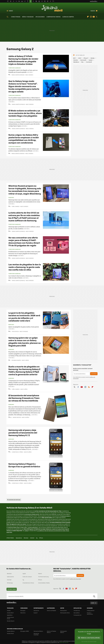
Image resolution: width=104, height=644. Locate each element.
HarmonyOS (83, 60)
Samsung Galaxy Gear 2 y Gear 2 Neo (18, 527)
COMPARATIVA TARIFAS (53, 17)
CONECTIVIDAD (16, 17)
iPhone (41, 538)
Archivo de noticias (15, 500)
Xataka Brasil (10, 633)
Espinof (36, 613)
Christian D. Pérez (18, 452)
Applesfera (10, 615)
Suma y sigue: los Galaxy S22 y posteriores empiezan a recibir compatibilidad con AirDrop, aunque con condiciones (24, 139)
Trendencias (77, 610)
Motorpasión (64, 610)
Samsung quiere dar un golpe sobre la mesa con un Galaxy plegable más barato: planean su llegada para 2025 (25, 342)
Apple (24, 574)
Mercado (11, 325)
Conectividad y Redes (44, 583)
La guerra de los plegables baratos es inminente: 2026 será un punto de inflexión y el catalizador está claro (24, 317)
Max (82, 62)
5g (37, 538)
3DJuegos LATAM (25, 631)
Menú (11, 11)
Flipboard (88, 17)
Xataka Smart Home (10, 618)
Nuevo (93, 11)
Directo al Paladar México (52, 632)
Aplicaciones (10, 577)
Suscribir (94, 374)
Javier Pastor (17, 417)
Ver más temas (12, 589)
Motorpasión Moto (65, 613)
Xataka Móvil (52, 8)
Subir (93, 603)
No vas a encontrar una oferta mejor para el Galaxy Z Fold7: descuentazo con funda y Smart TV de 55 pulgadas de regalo (24, 241)
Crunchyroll (89, 62)
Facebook (78, 387)
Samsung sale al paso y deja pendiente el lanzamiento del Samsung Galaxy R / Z (23, 433)
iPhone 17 (86, 58)
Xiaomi (40, 574)
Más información (64, 642)
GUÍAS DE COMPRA (68, 17)
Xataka (9, 610)
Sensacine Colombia (36, 634)
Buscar (94, 596)
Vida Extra (23, 613)
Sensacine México (38, 631)
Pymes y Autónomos (90, 613)
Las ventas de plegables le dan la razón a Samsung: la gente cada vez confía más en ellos (25, 267)
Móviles (93, 58)
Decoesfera (77, 613)
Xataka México (11, 631)
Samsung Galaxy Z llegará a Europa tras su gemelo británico (24, 465)
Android (32, 538)
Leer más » (30, 72)
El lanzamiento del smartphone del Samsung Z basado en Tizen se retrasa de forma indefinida (24, 398)
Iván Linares (16, 206)
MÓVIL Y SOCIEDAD (28, 17)
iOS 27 (80, 58)
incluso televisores (33, 527)
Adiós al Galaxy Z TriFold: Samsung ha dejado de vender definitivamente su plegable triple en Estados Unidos (23, 60)
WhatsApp (10, 583)
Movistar (76, 60)
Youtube (94, 17)
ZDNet (26, 531)
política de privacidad (75, 579)
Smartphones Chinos (28, 583)
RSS (89, 387)
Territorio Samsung (15, 68)
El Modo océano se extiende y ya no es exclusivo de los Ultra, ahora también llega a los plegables (25, 113)
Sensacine (36, 610)
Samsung (11, 198)
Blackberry (76, 62)
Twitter (97, 17)
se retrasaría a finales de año (32, 514)
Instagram (91, 17)
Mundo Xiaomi (11, 621)
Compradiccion (78, 615)
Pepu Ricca (15, 331)
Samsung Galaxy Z (66, 516)
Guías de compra (27, 577)
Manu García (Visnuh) (18, 75)
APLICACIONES (40, 17)
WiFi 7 (75, 58)
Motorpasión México (64, 632)
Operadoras (19, 538)
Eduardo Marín (16, 360)
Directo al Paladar (52, 610)
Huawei (91, 60)
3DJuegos (23, 610)
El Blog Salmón (91, 610)
